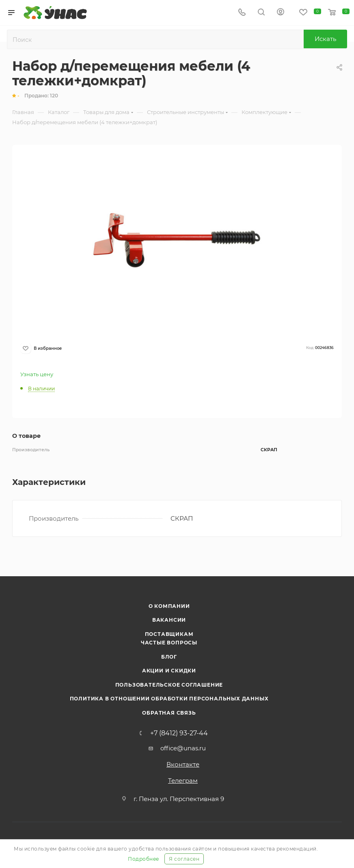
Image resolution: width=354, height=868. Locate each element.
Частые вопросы (169, 643)
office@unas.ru (183, 748)
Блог (169, 657)
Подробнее (144, 859)
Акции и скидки (169, 671)
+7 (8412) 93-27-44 (179, 733)
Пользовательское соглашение (169, 685)
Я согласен (184, 859)
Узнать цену (37, 374)
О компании (169, 606)
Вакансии (169, 620)
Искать (325, 39)
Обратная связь (169, 713)
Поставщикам (169, 634)
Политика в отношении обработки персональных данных (169, 699)
